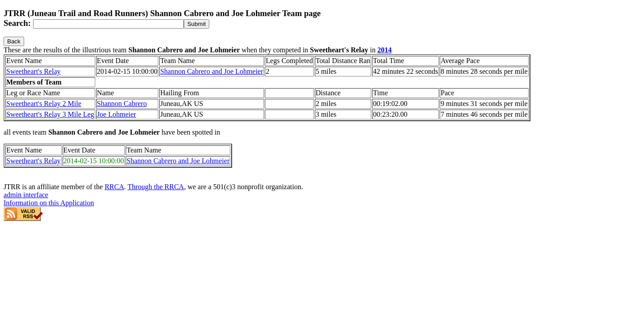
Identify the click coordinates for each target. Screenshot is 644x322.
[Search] (108, 24)
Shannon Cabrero (122, 104)
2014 (385, 50)
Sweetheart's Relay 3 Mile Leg (50, 114)
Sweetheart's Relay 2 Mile (44, 104)
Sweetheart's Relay (34, 71)
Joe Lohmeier (117, 114)
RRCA (114, 187)
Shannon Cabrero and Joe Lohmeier (212, 71)
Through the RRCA (156, 187)
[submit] (197, 24)
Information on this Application (49, 203)
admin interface (26, 195)
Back (14, 41)
